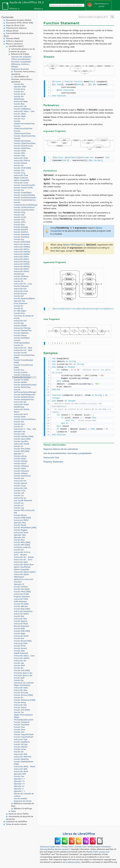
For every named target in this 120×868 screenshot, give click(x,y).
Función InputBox (21, 441)
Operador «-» (19, 779)
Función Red (19, 616)
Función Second (20, 648)
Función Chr (19, 165)
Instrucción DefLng (22, 262)
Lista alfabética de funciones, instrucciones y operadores (22, 79)
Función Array (20, 89)
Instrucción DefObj (22, 264)
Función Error (19, 313)
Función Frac (19, 370)
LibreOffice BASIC (16, 46)
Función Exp (19, 323)
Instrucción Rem (20, 619)
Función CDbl (19, 153)
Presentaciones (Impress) (16, 28)
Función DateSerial (22, 234)
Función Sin (19, 668)
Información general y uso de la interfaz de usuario (22, 50)
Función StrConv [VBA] (23, 695)
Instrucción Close (21, 175)
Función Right (20, 633)
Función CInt (19, 170)
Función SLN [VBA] (22, 670)
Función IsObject (21, 473)
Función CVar (19, 220)
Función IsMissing (21, 466)
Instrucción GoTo (21, 414)
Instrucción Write (21, 771)
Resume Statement (22, 626)
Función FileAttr (20, 326)
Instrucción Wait (21, 754)
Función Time (19, 727)
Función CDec (20, 156)
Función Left (19, 493)
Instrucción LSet (21, 488)
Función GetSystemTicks (24, 399)
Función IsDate (20, 459)
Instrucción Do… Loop (23, 284)
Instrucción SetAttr (22, 658)
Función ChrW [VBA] (22, 168)
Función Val (19, 752)
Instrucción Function (22, 377)
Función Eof (19, 296)
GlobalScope (19, 99)
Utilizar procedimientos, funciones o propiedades (21, 60)
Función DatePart (21, 232)
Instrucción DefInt (21, 259)
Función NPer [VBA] (22, 542)
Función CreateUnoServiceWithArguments (25, 204)
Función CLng (19, 173)
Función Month (20, 525)
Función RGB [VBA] (22, 631)
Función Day (19, 239)
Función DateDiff (21, 229)
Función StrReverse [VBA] (24, 700)
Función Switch (20, 707)
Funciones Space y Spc (23, 673)
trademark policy (73, 862)
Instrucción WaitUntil (23, 757)
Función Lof (19, 505)
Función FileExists (21, 333)
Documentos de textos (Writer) (19, 20)
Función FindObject (22, 338)
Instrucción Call (20, 106)
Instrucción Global (21, 404)
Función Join (19, 478)
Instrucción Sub (20, 705)
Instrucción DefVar (22, 271)
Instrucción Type (21, 739)
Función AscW (20, 94)
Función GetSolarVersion (24, 397)
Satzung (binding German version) (54, 849)
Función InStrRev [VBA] (24, 436)
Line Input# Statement (23, 500)
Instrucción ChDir (21, 158)
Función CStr (19, 215)
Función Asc (19, 92)
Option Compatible (22, 180)
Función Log (19, 508)
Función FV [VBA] (21, 380)
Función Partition (21, 587)
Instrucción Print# (21, 594)
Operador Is (19, 454)
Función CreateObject (23, 193)
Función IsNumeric (22, 471)
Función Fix (19, 345)
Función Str (19, 698)
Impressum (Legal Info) (50, 847)
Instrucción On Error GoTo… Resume (22, 553)
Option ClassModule (22, 567)
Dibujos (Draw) (12, 31)
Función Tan (19, 712)
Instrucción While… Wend (24, 766)
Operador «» (19, 789)
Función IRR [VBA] (22, 451)
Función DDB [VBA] (22, 242)
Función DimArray (21, 276)
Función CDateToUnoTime (25, 136)
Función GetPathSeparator (25, 395)
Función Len (19, 496)
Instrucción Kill (20, 481)
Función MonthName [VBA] (25, 528)
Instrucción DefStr (21, 269)
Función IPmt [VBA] (22, 449)
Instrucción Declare (22, 244)
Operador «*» (19, 781)
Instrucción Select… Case (24, 111)
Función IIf (18, 427)
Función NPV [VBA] (22, 545)
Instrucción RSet (21, 643)
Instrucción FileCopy (22, 328)
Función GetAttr (20, 382)
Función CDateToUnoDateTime (23, 127)
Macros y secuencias (14, 44)
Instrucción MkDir (21, 520)
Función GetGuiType (22, 387)
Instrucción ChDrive (22, 161)
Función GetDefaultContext (25, 385)
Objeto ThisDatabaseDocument (24, 718)
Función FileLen (20, 335)
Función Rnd (19, 638)
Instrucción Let (20, 498)
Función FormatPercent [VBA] (23, 366)
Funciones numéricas (22, 547)
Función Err (19, 308)
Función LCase (20, 486)
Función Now (19, 540)
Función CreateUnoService (25, 200)
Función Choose (20, 163)
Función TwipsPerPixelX (24, 734)
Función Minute (20, 515)
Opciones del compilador (21, 57)
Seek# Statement (21, 653)
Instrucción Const (21, 183)
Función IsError (20, 464)
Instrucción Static (21, 688)
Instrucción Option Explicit (25, 572)
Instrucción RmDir (21, 636)
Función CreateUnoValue (24, 210)
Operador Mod (20, 523)
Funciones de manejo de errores (24, 317)
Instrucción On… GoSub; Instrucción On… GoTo (24, 558)
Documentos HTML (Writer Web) (20, 23)
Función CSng (20, 212)
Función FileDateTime (23, 330)
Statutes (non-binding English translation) (93, 847)
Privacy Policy (67, 847)
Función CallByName (22, 109)
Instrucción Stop (21, 690)
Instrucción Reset (21, 624)
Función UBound (21, 747)
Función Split (19, 678)
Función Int (18, 446)
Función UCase (20, 749)
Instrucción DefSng (22, 266)
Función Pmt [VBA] (22, 589)
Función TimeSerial (22, 722)
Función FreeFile (21, 372)
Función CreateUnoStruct (24, 207)
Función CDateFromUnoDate (22, 140)
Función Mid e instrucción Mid (24, 512)
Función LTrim (20, 491)
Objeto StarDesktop (22, 685)
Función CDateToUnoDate (25, 143)
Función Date (19, 225)
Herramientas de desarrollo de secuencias (20, 818)
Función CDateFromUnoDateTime (24, 122)
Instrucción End (20, 289)
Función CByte (20, 116)
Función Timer (20, 730)
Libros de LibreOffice (79, 834)
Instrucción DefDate (22, 252)
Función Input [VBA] (22, 439)
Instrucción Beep (21, 101)
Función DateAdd (21, 227)
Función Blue (19, 104)
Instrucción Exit (20, 321)
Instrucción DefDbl (22, 254)
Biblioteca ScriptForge (23, 808)
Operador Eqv (19, 301)
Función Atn (19, 96)
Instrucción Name (21, 532)
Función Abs (19, 84)
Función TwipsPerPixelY (24, 737)
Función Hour (19, 424)
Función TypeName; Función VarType (22, 743)
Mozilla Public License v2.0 (98, 852)
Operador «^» (19, 791)
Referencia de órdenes (20, 54)
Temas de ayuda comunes (16, 824)
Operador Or (19, 584)
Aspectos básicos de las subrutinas (61, 448)
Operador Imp (20, 431)
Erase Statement (21, 303)
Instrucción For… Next (23, 348)
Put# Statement (20, 601)
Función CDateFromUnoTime (22, 132)
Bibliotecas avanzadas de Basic (23, 805)
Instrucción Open (21, 562)
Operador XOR (20, 774)
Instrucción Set (20, 661)
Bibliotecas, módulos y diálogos (20, 65)
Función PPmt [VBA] (22, 592)
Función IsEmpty (21, 461)
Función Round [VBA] (23, 641)
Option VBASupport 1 (74, 244)
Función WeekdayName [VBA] (23, 763)
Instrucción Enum (21, 291)
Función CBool (20, 114)
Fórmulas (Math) (13, 38)
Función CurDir (20, 217)
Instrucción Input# (21, 444)
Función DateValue (22, 237)
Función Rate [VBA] (22, 609)
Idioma (37, 9)
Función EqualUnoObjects (24, 298)
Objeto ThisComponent (23, 715)
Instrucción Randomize (23, 611)
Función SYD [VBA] (22, 710)
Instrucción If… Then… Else (25, 429)
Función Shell (19, 665)
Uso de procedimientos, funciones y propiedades (67, 452)
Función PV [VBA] (21, 604)
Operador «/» (19, 786)
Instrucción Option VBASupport (21, 576)
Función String (20, 702)
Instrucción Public (21, 599)
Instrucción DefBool (22, 247)
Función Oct (19, 550)
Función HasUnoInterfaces (25, 419)
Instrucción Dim (20, 279)
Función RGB (19, 629)
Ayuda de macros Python (19, 814)
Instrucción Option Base (24, 564)
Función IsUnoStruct (22, 476)
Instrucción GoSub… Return (22, 411)
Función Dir (19, 281)
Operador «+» (19, 784)
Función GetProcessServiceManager (25, 391)
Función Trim (19, 732)
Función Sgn (19, 663)
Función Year (19, 776)
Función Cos (19, 190)
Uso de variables (21, 799)
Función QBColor (21, 606)
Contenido (7, 17)
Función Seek (19, 651)
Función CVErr (20, 222)
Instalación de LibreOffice (16, 821)
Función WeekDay (21, 759)
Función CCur (19, 119)
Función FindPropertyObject (22, 342)
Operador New (20, 535)
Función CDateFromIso (23, 146)
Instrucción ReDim (21, 614)
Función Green (20, 417)
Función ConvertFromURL (24, 185)
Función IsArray (20, 456)
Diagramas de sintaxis (20, 69)
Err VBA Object (20, 311)
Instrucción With (21, 769)
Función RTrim (20, 646)
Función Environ (20, 294)
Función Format (20, 353)
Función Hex (19, 422)
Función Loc (19, 503)
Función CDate (20, 151)
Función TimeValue (22, 725)
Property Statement (22, 597)
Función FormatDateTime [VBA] (24, 356)
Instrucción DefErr (21, 257)
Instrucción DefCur (22, 249)
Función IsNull (20, 468)
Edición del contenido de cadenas (24, 795)
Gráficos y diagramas (14, 41)
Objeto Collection (21, 178)
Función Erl (18, 306)
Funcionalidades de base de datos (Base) (18, 35)
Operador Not (20, 537)
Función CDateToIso (22, 148)
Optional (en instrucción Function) (24, 581)
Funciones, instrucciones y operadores (23, 73)
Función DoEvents (21, 286)
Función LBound (20, 483)
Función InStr (19, 434)
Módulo (13, 9)
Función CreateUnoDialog (24, 195)
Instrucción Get (20, 402)
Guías (13, 811)
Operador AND (20, 87)
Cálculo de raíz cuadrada (24, 683)
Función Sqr (19, 680)
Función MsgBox (21, 530)
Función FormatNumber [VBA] (23, 361)
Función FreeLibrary (22, 375)
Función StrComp (21, 693)
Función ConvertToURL (23, 188)
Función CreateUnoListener (25, 197)
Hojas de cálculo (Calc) (15, 25)
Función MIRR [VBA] (22, 518)
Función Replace (21, 621)
